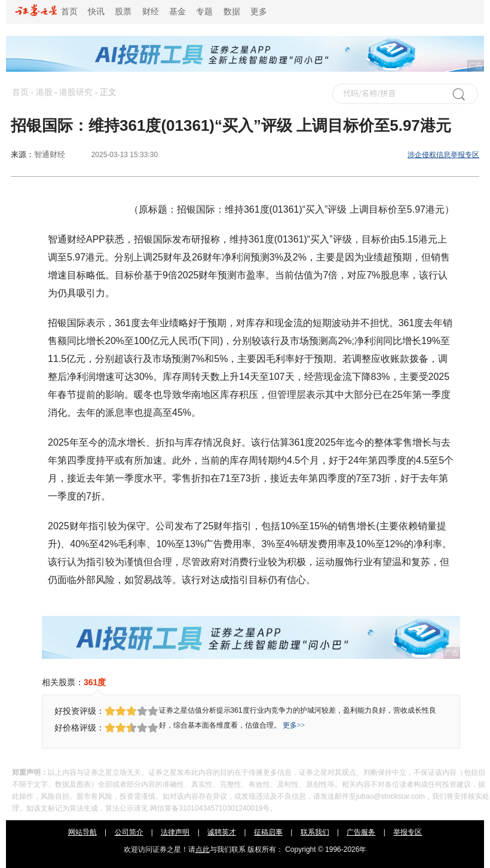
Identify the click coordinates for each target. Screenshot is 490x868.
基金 (177, 12)
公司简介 (129, 832)
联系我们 (315, 832)
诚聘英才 (222, 832)
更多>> (294, 725)
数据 (232, 12)
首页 (46, 12)
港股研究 (76, 92)
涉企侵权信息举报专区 (443, 155)
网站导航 (82, 832)
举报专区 (408, 832)
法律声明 (175, 832)
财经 (151, 12)
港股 (44, 92)
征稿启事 (268, 832)
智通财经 (50, 154)
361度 (95, 682)
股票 (123, 12)
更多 (259, 12)
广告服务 (361, 832)
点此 (203, 849)
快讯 (96, 12)
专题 (204, 12)
